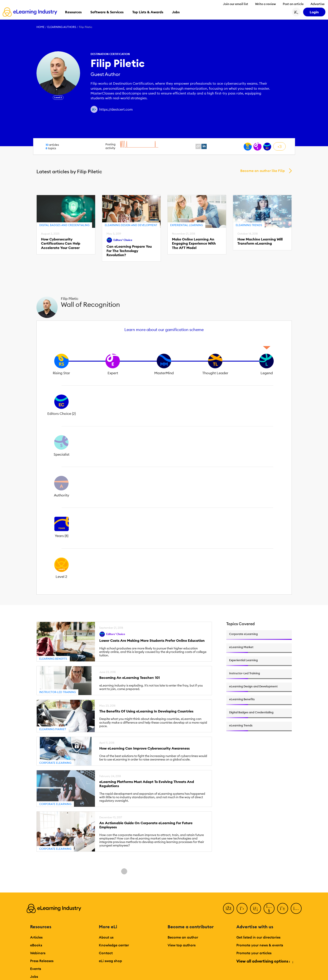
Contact (106, 953)
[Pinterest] (283, 908)
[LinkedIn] (256, 908)
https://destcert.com (116, 109)
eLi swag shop (110, 961)
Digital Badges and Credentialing (64, 225)
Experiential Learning (186, 225)
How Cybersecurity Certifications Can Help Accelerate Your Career (61, 243)
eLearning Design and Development (131, 225)
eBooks (36, 945)
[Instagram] (296, 908)
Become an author (183, 937)
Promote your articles (254, 953)
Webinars (38, 953)
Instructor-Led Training (58, 692)
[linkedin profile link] (204, 146)
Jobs (34, 977)
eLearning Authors (62, 27)
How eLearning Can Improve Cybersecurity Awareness (144, 748)
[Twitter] (242, 908)
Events (36, 969)
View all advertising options (265, 961)
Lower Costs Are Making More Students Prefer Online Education (152, 641)
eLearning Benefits (53, 659)
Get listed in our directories (258, 937)
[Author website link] (94, 109)
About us (106, 937)
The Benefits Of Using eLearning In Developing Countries (146, 711)
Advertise (318, 4)
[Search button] (296, 12)
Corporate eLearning (55, 763)
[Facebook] (228, 908)
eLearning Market (53, 729)
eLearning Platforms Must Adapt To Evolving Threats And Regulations (147, 784)
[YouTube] (269, 908)
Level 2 (58, 97)
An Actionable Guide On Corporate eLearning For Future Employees (146, 825)
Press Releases (42, 961)
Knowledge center (114, 945)
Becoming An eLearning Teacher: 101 (130, 678)
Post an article (293, 4)
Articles (36, 937)
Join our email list (236, 4)
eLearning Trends (249, 225)
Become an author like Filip (263, 171)
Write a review (265, 4)
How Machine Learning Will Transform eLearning (260, 241)
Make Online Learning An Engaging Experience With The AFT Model (194, 243)
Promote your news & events (260, 945)
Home (40, 27)
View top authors (182, 945)
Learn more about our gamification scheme (164, 330)
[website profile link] (198, 146)
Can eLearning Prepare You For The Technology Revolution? (129, 251)
